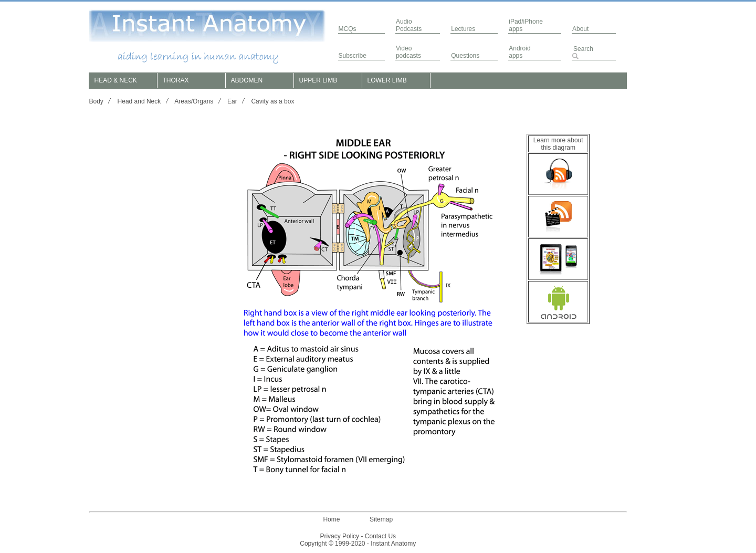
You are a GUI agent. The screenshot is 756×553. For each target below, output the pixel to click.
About (580, 29)
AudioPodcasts (409, 25)
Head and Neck (139, 101)
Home (331, 519)
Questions (465, 56)
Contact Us (380, 536)
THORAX (176, 80)
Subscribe (353, 56)
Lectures (463, 29)
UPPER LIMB (318, 80)
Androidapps (519, 52)
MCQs (348, 29)
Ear (232, 101)
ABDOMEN (247, 80)
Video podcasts (408, 52)
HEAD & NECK (116, 80)
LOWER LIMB (387, 80)
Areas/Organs (194, 101)
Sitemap (381, 519)
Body (96, 101)
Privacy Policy (339, 536)
